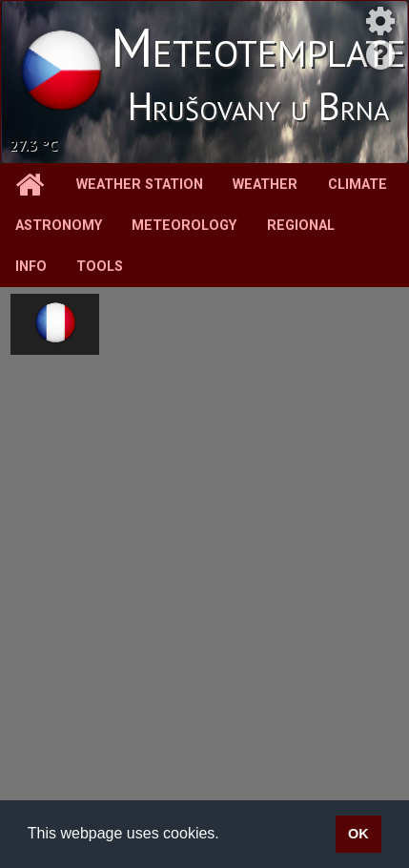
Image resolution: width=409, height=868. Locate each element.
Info (31, 267)
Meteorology (184, 226)
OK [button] (358, 834)
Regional (301, 226)
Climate (358, 185)
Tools (100, 267)
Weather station (140, 185)
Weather (265, 185)
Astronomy (59, 226)
